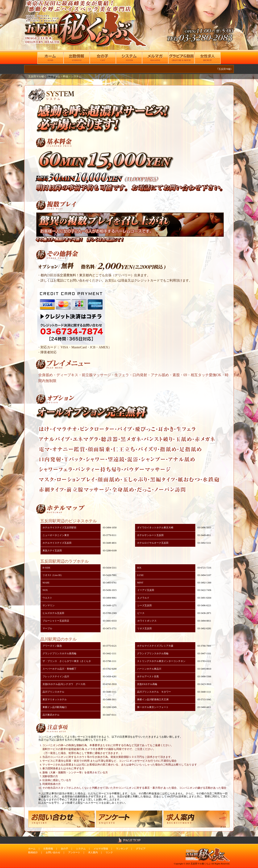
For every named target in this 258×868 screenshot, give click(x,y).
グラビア (141, 849)
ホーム (32, 849)
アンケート (74, 852)
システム (81, 849)
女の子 (64, 849)
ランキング (122, 849)
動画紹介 (33, 852)
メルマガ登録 (101, 849)
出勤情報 (48, 849)
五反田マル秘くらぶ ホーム (45, 76)
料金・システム (72, 76)
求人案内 (93, 852)
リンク (109, 852)
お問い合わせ (53, 852)
